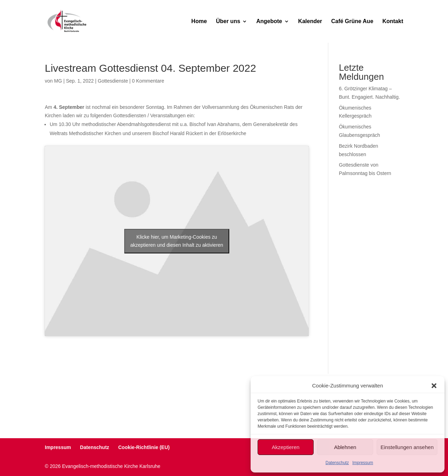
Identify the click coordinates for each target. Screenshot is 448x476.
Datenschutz (337, 463)
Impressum (363, 463)
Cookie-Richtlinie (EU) (144, 447)
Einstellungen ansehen (407, 447)
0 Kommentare (148, 81)
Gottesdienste (113, 81)
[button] (434, 386)
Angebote (269, 22)
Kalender (310, 22)
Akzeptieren (285, 447)
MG (58, 81)
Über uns (228, 22)
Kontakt (393, 22)
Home (199, 22)
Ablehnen (345, 447)
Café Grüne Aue (352, 22)
